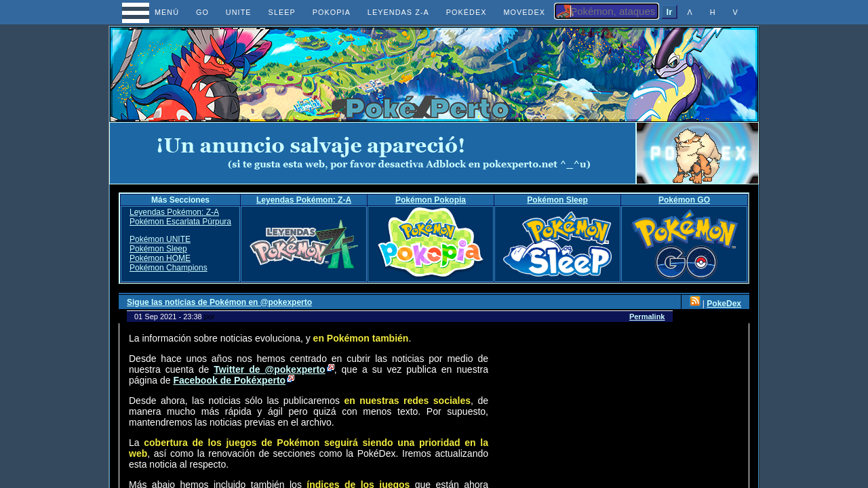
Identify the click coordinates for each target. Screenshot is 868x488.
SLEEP (282, 12)
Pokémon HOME (160, 258)
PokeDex (724, 304)
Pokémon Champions (169, 268)
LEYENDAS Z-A (398, 12)
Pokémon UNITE (160, 239)
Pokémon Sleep (557, 200)
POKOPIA (332, 12)
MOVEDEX (524, 12)
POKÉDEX (467, 12)
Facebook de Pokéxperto (229, 380)
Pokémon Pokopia (431, 200)
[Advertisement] (373, 153)
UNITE (239, 12)
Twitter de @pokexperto (269, 369)
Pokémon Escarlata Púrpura (180, 222)
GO (202, 12)
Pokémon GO (684, 200)
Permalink (647, 317)
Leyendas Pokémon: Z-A (304, 200)
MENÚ (154, 12)
